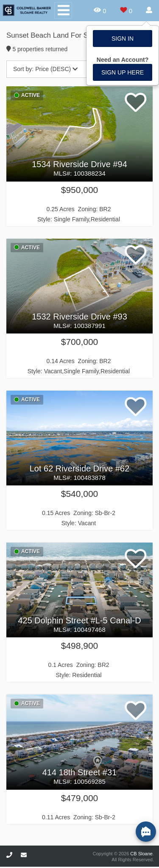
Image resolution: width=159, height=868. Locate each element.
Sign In (123, 39)
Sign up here (123, 72)
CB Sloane (141, 854)
